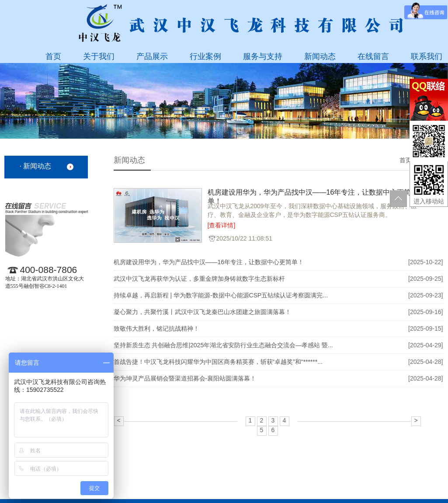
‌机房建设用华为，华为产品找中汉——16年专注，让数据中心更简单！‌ (309, 195)
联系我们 (427, 56)
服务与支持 (263, 56)
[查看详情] (222, 225)
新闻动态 (320, 56)
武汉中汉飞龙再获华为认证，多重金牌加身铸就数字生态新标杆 (199, 279)
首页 (53, 56)
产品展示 (152, 56)
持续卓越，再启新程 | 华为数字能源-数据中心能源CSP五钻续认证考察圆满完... (221, 295)
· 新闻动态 (36, 166)
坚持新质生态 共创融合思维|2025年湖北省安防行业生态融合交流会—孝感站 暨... (223, 345)
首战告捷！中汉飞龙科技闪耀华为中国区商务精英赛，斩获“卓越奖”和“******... (218, 362)
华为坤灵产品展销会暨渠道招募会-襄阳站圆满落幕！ (185, 378)
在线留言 (373, 56)
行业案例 (205, 56)
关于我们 (99, 56)
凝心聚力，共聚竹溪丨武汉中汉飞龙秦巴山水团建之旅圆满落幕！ (202, 312)
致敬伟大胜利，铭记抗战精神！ (156, 328)
